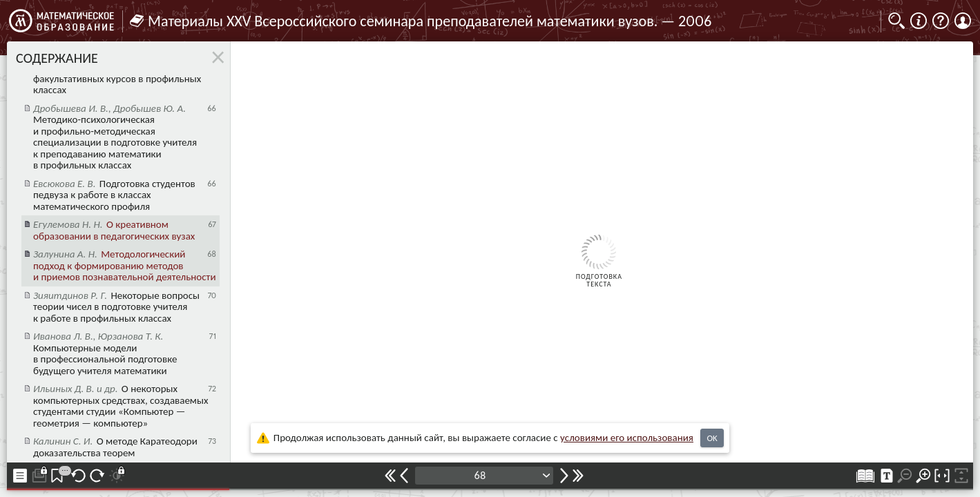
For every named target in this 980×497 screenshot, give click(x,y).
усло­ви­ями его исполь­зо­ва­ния (627, 438)
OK (712, 438)
